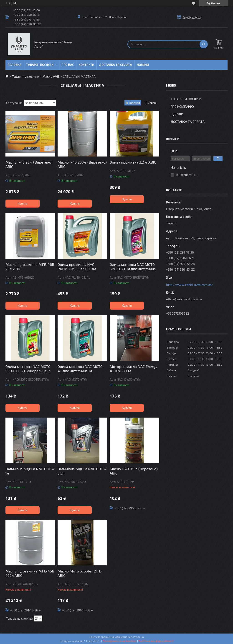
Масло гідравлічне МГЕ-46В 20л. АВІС (30, 267)
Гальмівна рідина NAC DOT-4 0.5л (82, 471)
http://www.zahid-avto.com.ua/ (190, 285)
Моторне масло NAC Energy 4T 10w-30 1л (133, 369)
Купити (23, 203)
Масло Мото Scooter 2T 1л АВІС (80, 573)
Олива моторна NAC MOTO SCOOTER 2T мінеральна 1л (28, 369)
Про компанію (182, 106)
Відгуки (177, 114)
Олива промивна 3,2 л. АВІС (133, 162)
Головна (15, 65)
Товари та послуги (25, 76)
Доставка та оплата (115, 65)
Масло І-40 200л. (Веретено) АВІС (82, 164)
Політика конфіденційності (156, 641)
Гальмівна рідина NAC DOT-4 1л (30, 471)
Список (153, 103)
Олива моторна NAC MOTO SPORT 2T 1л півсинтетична (133, 267)
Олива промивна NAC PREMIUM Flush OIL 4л (77, 267)
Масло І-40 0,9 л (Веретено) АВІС (134, 471)
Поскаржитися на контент (120, 641)
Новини (143, 65)
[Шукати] (204, 44)
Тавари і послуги (40, 65)
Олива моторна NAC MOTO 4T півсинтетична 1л (80, 369)
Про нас (68, 65)
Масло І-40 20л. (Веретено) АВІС (29, 164)
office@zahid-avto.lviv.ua (184, 299)
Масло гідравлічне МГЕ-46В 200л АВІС (30, 573)
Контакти (86, 65)
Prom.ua (139, 637)
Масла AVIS (51, 76)
